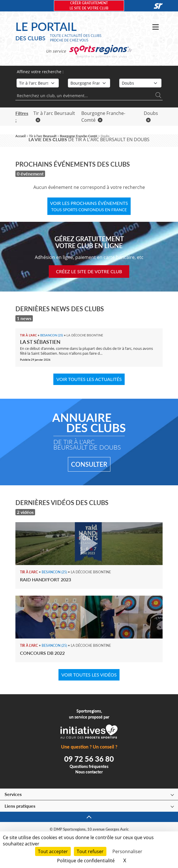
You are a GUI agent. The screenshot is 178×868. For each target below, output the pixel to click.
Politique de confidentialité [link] (86, 861)
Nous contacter (89, 772)
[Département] (140, 83)
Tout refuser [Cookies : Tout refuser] (90, 851)
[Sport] (38, 83)
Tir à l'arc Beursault (43, 136)
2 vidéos (25, 512)
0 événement (30, 174)
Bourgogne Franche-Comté (79, 136)
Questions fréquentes (89, 766)
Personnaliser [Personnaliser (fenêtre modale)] (127, 851)
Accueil (21, 136)
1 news (24, 318)
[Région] (89, 83)
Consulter (89, 464)
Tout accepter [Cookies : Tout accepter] (53, 851)
